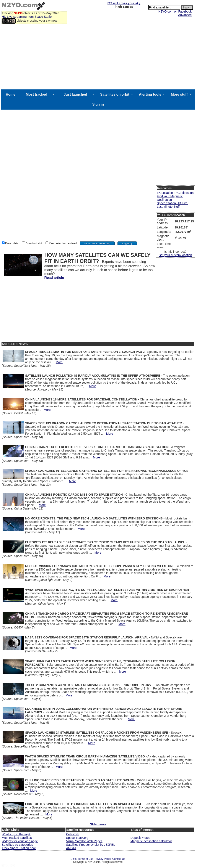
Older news (98, 824)
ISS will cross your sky (124, 3)
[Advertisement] (98, 57)
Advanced (185, 15)
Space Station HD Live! (173, 203)
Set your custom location (175, 255)
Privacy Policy (103, 859)
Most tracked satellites (17, 838)
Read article (54, 278)
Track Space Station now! (19, 848)
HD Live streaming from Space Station (28, 17)
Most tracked (37, 94)
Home (11, 94)
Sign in (98, 104)
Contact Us (119, 859)
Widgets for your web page (20, 841)
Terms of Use (86, 859)
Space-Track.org (77, 838)
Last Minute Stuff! (169, 207)
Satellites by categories (17, 845)
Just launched (75, 94)
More (59, 362)
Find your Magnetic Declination (170, 198)
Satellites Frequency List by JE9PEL (91, 845)
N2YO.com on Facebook (175, 11)
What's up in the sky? (16, 834)
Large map (127, 243)
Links (73, 859)
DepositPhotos (140, 838)
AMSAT (71, 848)
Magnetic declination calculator (151, 841)
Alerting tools (150, 94)
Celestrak (72, 834)
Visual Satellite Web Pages (84, 841)
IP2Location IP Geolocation (175, 193)
